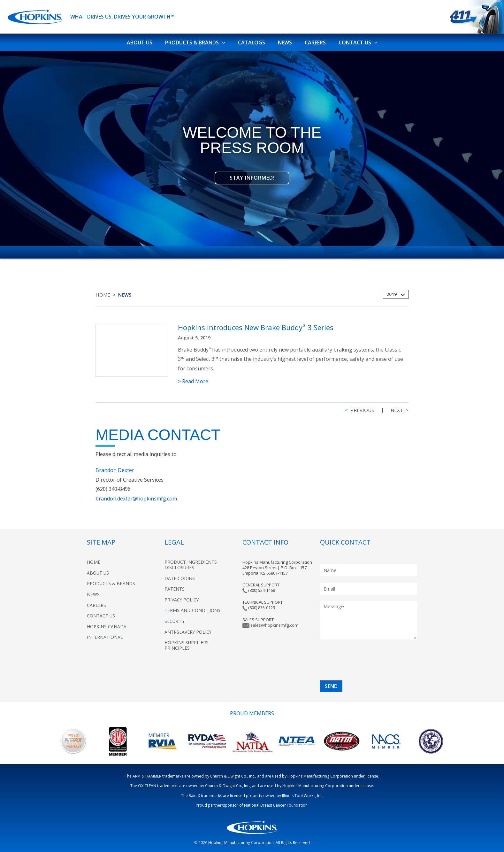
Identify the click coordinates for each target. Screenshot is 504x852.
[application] (226, 41)
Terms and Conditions (192, 607)
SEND (331, 683)
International (105, 634)
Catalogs (253, 41)
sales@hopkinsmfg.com (274, 622)
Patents (175, 586)
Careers (311, 41)
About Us (146, 41)
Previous (359, 407)
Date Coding (180, 575)
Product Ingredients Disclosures (191, 562)
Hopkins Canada (107, 624)
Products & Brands (199, 41)
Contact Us (352, 41)
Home (103, 292)
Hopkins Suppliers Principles (187, 642)
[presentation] (357, 661)
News (284, 41)
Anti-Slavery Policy (188, 629)
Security (175, 618)
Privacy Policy (182, 597)
